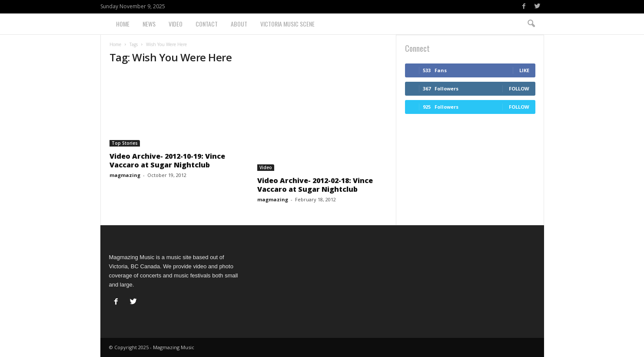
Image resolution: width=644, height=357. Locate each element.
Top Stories (125, 143)
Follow (519, 88)
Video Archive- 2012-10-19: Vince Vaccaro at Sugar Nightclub (167, 160)
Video (176, 24)
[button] (531, 24)
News (149, 24)
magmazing (125, 175)
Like (524, 70)
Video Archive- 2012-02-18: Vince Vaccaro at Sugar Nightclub (315, 185)
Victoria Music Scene (287, 24)
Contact (207, 24)
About (239, 24)
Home (123, 24)
